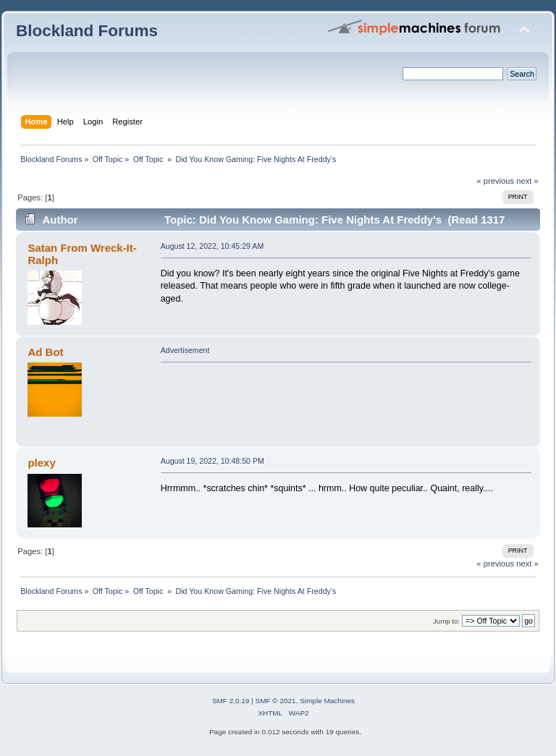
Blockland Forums (87, 31)
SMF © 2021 (276, 701)
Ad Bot (45, 352)
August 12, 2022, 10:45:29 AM (212, 246)
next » (527, 181)
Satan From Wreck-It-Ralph (82, 254)
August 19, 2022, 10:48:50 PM (212, 461)
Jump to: (446, 621)
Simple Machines (327, 701)
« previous (495, 181)
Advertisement (185, 350)
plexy (41, 463)
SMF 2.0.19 (231, 701)
